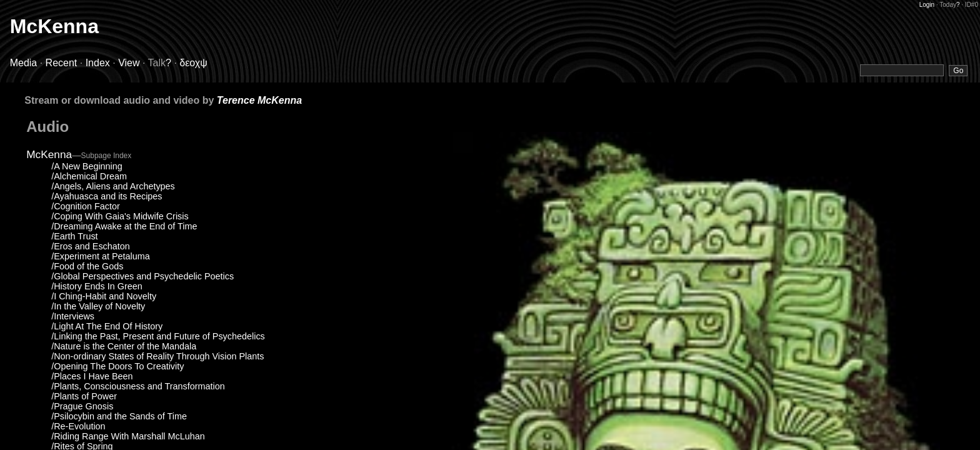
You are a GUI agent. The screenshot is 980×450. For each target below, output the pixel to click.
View (129, 63)
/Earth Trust (74, 236)
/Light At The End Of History (107, 326)
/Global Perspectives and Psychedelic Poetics (142, 276)
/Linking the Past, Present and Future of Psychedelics (158, 336)
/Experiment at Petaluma (101, 256)
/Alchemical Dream (89, 176)
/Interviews (73, 316)
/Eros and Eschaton (91, 246)
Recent (62, 63)
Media (24, 63)
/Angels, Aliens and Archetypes (113, 186)
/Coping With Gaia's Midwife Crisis (120, 216)
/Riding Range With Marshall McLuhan (128, 436)
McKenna (54, 26)
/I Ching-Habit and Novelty (104, 296)
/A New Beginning (87, 166)
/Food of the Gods (87, 266)
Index (98, 63)
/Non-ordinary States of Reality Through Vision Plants (157, 356)
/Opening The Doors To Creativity (117, 366)
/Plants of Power (84, 396)
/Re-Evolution (78, 426)
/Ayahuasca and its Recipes (107, 196)
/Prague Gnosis (82, 406)
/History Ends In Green (97, 286)
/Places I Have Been (92, 376)
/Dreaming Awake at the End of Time (124, 226)
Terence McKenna (259, 100)
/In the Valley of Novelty (98, 306)
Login (927, 5)
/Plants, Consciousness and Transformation (138, 386)
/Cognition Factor (86, 206)
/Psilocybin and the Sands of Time (119, 416)
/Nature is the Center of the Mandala (124, 346)
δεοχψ (193, 63)
